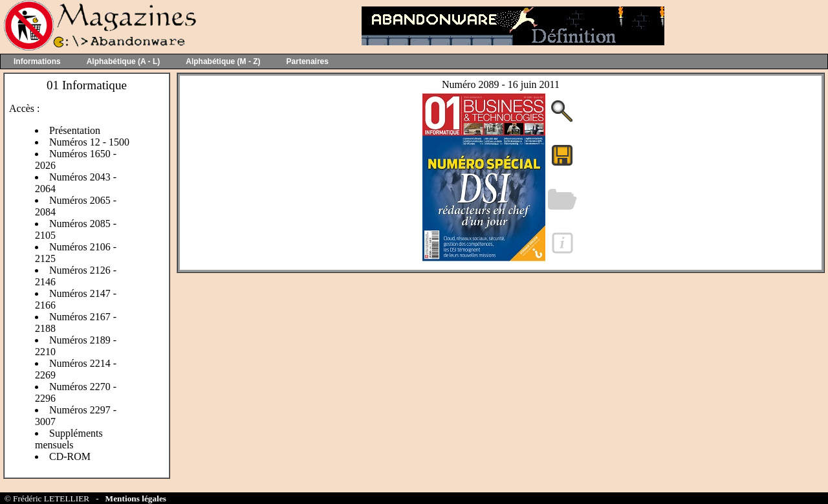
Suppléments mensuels (69, 439)
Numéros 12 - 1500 (89, 142)
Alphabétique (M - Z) (223, 61)
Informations (37, 61)
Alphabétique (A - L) (124, 61)
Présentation (75, 130)
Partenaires (308, 61)
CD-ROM (70, 456)
